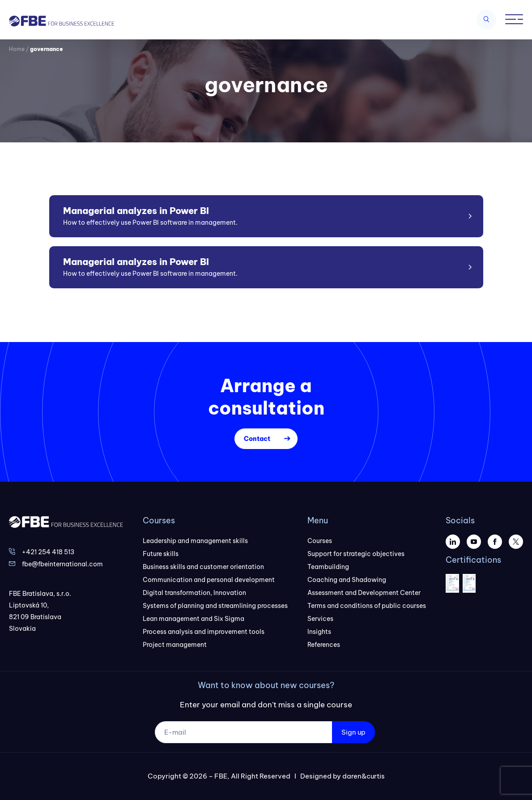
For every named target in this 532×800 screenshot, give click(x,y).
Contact (257, 439)
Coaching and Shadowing (347, 580)
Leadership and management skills (195, 541)
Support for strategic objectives (356, 554)
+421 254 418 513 (48, 552)
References (324, 645)
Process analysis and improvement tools (204, 632)
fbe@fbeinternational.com (62, 564)
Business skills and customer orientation (203, 567)
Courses (320, 541)
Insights (319, 632)
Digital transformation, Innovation (194, 593)
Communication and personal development (209, 580)
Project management (175, 645)
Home (17, 49)
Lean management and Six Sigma (194, 619)
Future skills (161, 554)
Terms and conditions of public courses (367, 606)
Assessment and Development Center (364, 593)
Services (320, 619)
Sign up (353, 732)
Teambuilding (328, 567)
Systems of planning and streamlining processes (215, 606)
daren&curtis (364, 776)
